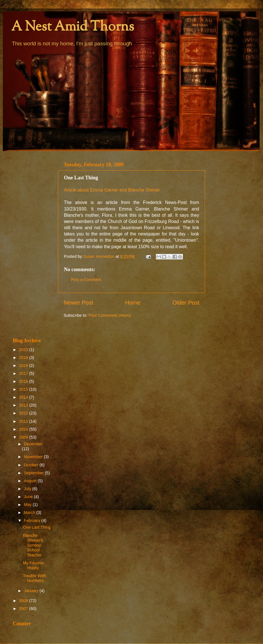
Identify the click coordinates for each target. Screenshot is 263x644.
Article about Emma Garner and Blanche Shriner (112, 190)
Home (133, 303)
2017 (24, 373)
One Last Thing (37, 527)
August (31, 481)
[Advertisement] (32, 244)
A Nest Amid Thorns (73, 27)
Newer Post (78, 303)
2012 (24, 413)
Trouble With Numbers (34, 578)
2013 (24, 405)
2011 (24, 421)
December (33, 444)
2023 (24, 350)
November (34, 457)
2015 (24, 389)
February (33, 520)
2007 (24, 609)
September (35, 473)
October (32, 465)
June (29, 497)
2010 (24, 429)
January (32, 591)
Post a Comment (86, 280)
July (28, 489)
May (28, 505)
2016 (24, 381)
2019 (24, 358)
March (30, 513)
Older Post (186, 303)
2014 (24, 397)
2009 (24, 437)
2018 (24, 365)
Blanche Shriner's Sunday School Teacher (33, 545)
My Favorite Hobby (34, 565)
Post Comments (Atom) (110, 315)
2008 (24, 601)
